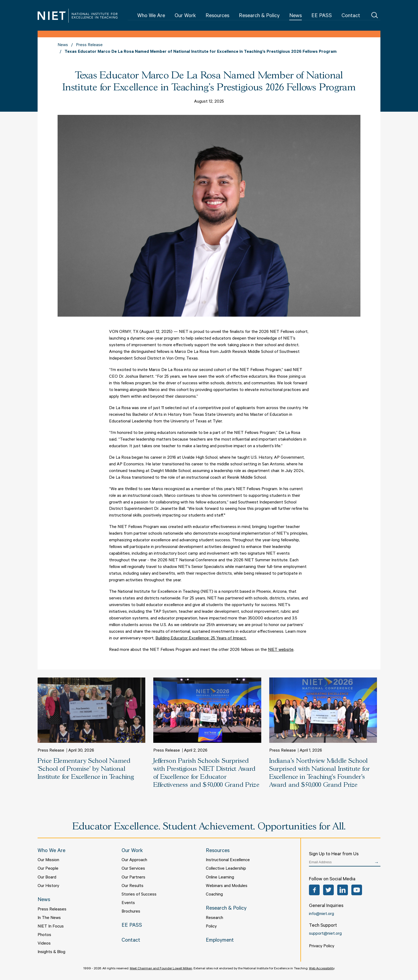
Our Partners (133, 878)
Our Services (133, 869)
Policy (211, 927)
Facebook (314, 890)
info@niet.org (321, 914)
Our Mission (48, 860)
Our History (48, 886)
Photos (44, 935)
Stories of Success (139, 895)
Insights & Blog (51, 952)
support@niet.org (325, 934)
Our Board (47, 878)
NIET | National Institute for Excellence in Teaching (78, 16)
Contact (351, 17)
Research (214, 918)
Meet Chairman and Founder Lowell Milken (161, 969)
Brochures (131, 912)
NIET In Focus (51, 927)
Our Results (132, 886)
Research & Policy (259, 17)
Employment (220, 941)
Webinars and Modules (227, 886)
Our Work (185, 17)
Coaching (214, 895)
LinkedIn (343, 890)
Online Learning (220, 878)
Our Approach (134, 860)
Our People (48, 869)
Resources (217, 17)
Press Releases (52, 910)
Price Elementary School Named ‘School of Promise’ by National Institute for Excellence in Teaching (86, 769)
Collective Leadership (226, 869)
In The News (49, 918)
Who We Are (151, 17)
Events (128, 903)
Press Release (89, 45)
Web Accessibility (322, 969)
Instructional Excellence (228, 860)
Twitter (328, 890)
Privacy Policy (322, 946)
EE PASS (322, 17)
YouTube (357, 890)
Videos (44, 944)
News (296, 17)
